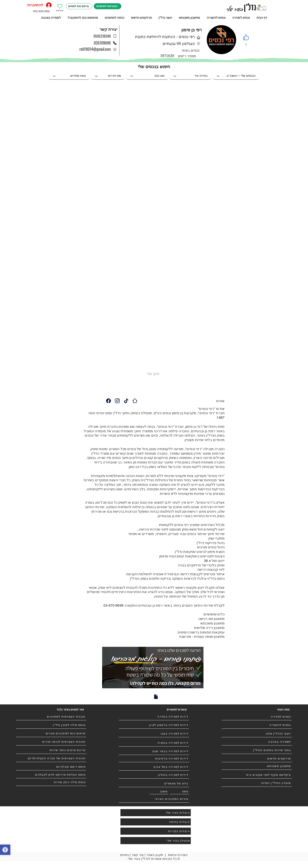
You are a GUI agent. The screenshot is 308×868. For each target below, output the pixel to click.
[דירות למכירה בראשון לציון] (154, 725)
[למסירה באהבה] (257, 742)
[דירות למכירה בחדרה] (154, 717)
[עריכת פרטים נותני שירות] (51, 750)
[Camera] (108, 401)
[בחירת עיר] (190, 76)
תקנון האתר (155, 855)
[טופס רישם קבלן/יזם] (51, 767)
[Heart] (60, 6)
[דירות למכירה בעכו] (154, 734)
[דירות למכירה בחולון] (154, 775)
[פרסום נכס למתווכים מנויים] (51, 733)
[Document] (156, 697)
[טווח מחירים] (69, 76)
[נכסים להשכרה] (257, 725)
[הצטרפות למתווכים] (108, 6)
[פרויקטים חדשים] (257, 759)
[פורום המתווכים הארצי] (154, 799)
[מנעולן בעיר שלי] (156, 841)
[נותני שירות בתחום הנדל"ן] (257, 750)
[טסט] (180, 792)
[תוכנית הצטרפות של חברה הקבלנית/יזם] (51, 758)
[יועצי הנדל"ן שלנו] (257, 734)
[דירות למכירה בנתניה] (154, 743)
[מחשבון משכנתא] (257, 766)
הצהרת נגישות (178, 855)
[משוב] (159, 792)
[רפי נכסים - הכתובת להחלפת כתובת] (135, 401)
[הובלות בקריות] (156, 831)
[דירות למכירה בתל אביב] (154, 767)
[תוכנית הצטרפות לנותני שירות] (51, 742)
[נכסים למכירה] (257, 717)
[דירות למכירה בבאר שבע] (154, 751)
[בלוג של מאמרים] (154, 784)
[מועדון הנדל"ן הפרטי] (257, 783)
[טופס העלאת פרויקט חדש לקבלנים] (51, 775)
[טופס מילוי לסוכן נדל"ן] (51, 725)
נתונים (125, 855)
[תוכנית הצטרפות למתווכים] (51, 717)
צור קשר (138, 855)
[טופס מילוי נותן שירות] (51, 782)
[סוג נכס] (147, 76)
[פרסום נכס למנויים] (79, 6)
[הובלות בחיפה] (156, 822)
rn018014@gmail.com (95, 49)
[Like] (246, 37)
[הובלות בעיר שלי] (156, 813)
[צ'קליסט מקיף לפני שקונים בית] (257, 775)
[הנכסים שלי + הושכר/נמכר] (236, 76)
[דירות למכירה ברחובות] (154, 759)
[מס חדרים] (108, 76)
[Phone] (115, 49)
